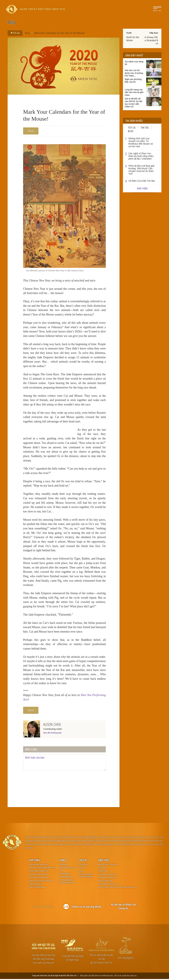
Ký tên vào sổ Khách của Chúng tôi (123, 907)
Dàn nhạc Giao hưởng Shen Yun (42, 869)
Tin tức (145, 128)
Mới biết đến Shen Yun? (39, 865)
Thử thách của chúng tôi (39, 878)
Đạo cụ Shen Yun (105, 882)
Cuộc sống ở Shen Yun (39, 872)
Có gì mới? (83, 865)
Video (63, 861)
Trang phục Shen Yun (107, 875)
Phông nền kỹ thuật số (107, 878)
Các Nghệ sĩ (65, 875)
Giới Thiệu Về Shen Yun (68, 870)
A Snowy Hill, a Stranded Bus (151, 40)
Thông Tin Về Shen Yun (39, 875)
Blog (27, 33)
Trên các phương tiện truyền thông (67, 882)
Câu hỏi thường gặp (37, 888)
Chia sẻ (31, 131)
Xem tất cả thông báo (52, 734)
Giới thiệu (34, 861)
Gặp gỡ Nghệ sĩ (35, 885)
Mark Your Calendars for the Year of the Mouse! (60, 33)
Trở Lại (14, 33)
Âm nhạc (102, 869)
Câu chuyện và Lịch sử (108, 885)
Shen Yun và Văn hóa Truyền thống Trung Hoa (117, 888)
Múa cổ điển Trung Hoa (108, 865)
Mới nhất (63, 865)
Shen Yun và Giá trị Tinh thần (41, 882)
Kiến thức (104, 861)
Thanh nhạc (103, 872)
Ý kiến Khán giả (66, 878)
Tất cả (132, 128)
